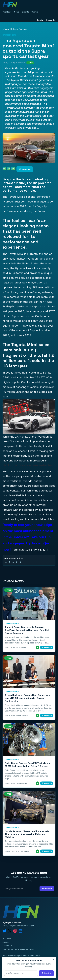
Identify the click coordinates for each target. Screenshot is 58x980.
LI (13, 168)
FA (4, 168)
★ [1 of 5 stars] (6, 562)
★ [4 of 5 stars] (17, 562)
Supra (28, 486)
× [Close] (53, 960)
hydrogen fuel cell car (24, 302)
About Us (7, 938)
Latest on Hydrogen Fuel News (15, 29)
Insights (25, 12)
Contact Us (7, 946)
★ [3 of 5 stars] (13, 562)
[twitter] (10, 931)
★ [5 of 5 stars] (20, 562)
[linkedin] (20, 931)
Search (35, 12)
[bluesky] (4, 931)
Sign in (40, 20)
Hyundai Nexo (24, 268)
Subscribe (51, 20)
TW (9, 168)
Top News (7, 12)
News (17, 12)
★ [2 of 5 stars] (10, 562)
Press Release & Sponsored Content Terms (21, 955)
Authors (6, 942)
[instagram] (15, 931)
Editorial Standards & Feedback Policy (19, 949)
